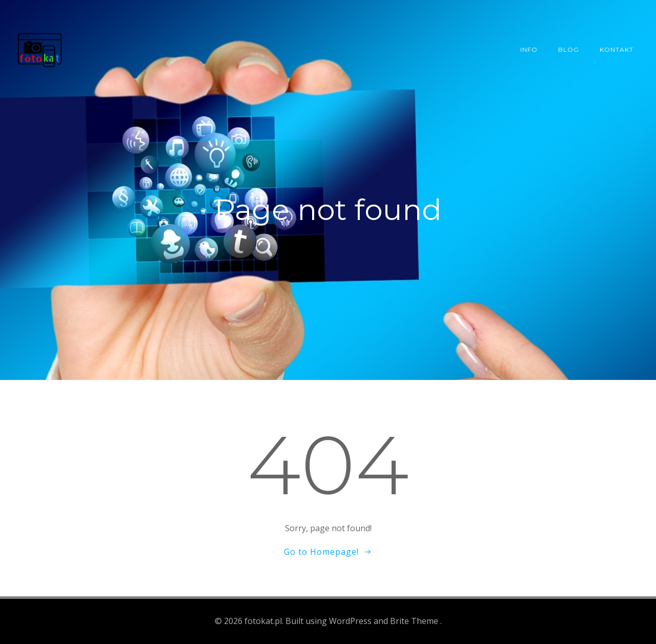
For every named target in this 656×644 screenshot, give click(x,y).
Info (529, 49)
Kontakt (617, 49)
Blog (569, 49)
